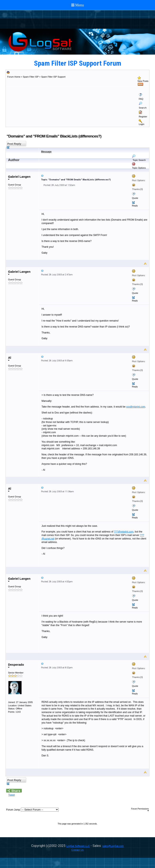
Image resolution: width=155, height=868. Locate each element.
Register (143, 117)
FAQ (141, 99)
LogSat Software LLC (78, 846)
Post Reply (14, 144)
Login (142, 124)
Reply (135, 206)
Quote (135, 198)
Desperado (16, 665)
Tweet (11, 795)
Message (46, 152)
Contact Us (77, 850)
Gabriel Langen (19, 177)
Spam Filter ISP (31, 77)
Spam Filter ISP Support (53, 77)
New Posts (143, 81)
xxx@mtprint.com (136, 407)
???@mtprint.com (124, 532)
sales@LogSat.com (113, 846)
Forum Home (14, 77)
